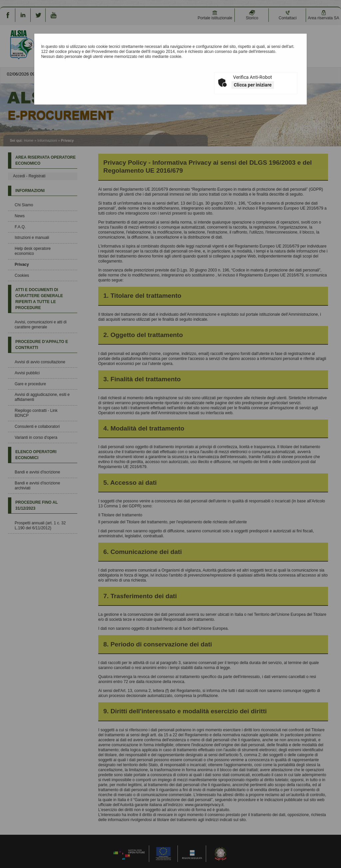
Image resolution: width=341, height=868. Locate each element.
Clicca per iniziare (253, 85)
